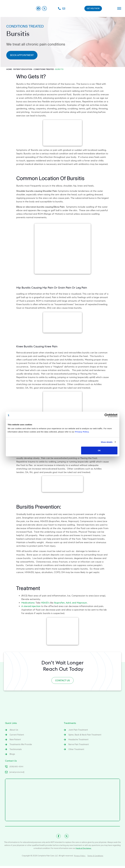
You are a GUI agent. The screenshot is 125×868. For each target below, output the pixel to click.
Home (9, 69)
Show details (107, 442)
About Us (14, 731)
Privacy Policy (80, 858)
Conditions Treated (44, 69)
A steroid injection (31, 606)
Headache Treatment (79, 741)
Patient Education (23, 69)
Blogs (12, 756)
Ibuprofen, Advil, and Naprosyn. (71, 603)
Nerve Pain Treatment (79, 746)
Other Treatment (76, 751)
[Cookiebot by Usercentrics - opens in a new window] (106, 415)
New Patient (15, 741)
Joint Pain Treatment (78, 731)
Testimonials (16, 751)
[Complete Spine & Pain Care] (62, 802)
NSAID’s (45, 603)
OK (99, 450)
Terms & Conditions (95, 858)
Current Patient (17, 736)
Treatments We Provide (21, 746)
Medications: (28, 603)
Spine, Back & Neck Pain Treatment (85, 736)
